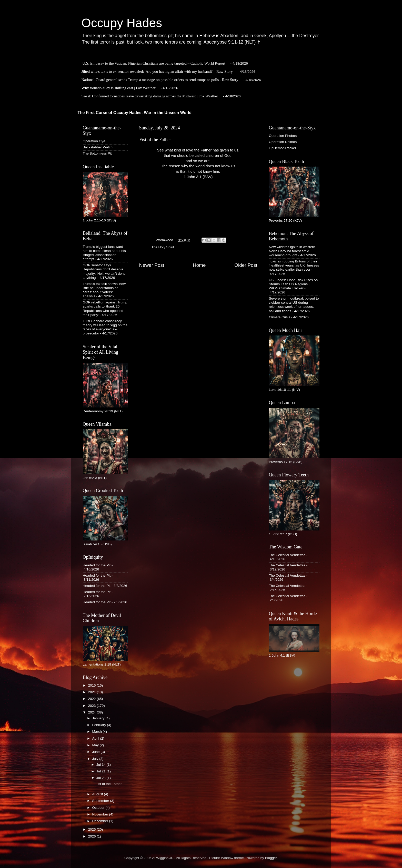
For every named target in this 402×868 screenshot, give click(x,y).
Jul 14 (102, 765)
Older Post (246, 265)
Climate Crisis (280, 317)
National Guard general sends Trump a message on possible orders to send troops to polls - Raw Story (160, 80)
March (98, 732)
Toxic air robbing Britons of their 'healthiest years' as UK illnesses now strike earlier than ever (294, 265)
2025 (92, 829)
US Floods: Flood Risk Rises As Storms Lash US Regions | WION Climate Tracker (293, 284)
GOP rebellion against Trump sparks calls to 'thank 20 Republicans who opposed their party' (105, 309)
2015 (92, 685)
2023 (92, 706)
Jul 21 (102, 771)
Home (199, 265)
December (101, 821)
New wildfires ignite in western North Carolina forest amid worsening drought (292, 251)
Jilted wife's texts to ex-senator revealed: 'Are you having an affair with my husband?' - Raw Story (157, 72)
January (99, 718)
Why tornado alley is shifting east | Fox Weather (119, 88)
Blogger (271, 858)
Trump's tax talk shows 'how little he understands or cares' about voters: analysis (104, 290)
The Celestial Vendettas (287, 555)
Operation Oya (94, 141)
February (100, 725)
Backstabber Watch (98, 147)
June (97, 752)
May (96, 745)
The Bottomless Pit (97, 153)
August (98, 794)
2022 (92, 699)
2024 (92, 712)
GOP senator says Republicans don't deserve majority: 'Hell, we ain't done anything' (104, 271)
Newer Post (152, 265)
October (99, 808)
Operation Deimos (283, 142)
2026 (92, 836)
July (96, 759)
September (101, 801)
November (101, 814)
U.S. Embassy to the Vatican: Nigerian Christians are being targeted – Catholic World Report (154, 63)
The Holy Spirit (163, 247)
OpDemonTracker (283, 148)
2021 (92, 692)
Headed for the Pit (97, 565)
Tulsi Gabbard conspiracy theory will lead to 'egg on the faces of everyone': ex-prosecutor (105, 327)
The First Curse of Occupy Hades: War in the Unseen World (135, 113)
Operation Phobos (283, 136)
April (96, 738)
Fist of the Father (108, 784)
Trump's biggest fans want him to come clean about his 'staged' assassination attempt (104, 253)
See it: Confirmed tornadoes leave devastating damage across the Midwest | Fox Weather (150, 96)
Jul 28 (102, 778)
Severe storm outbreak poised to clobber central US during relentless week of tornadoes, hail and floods (294, 305)
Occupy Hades (122, 23)
